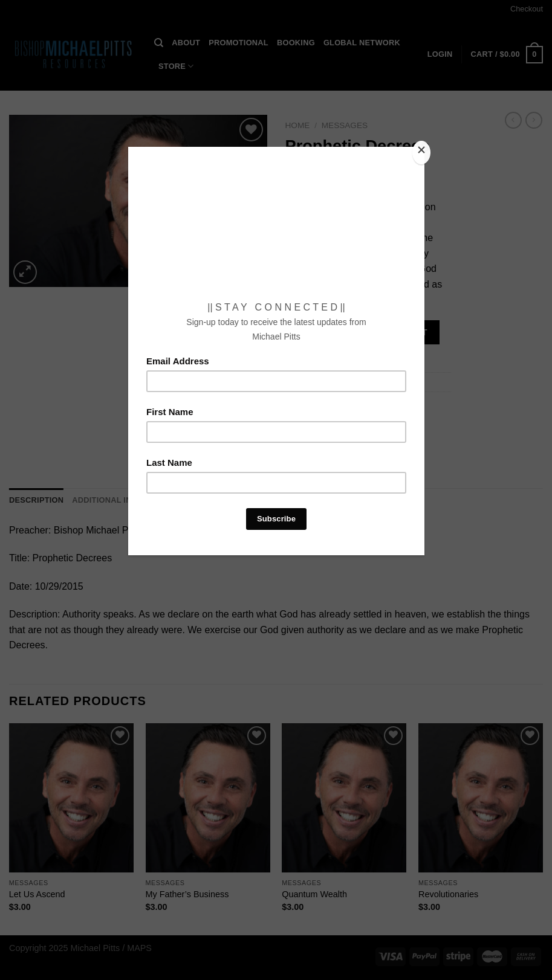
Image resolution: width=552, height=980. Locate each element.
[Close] (421, 153)
